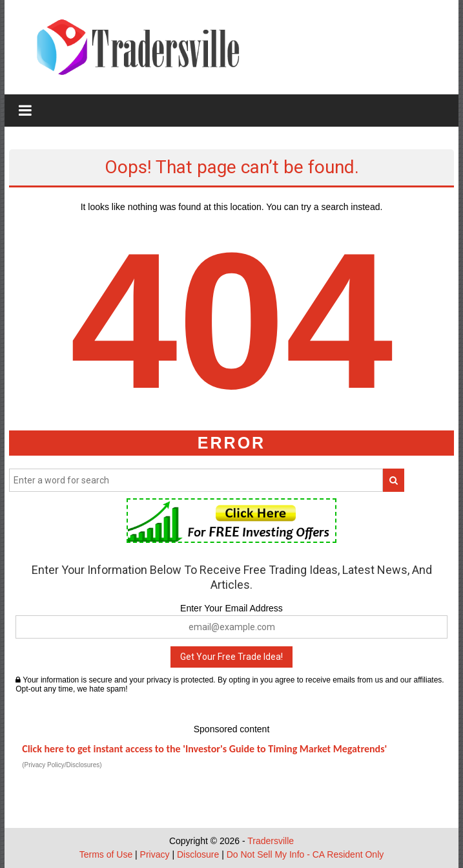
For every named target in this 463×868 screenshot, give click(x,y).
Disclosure (198, 854)
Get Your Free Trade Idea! (231, 657)
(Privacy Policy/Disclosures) (62, 765)
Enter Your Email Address (231, 608)
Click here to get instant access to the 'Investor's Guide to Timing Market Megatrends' (204, 749)
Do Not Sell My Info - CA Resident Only (305, 854)
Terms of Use (106, 854)
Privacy (155, 854)
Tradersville (271, 841)
